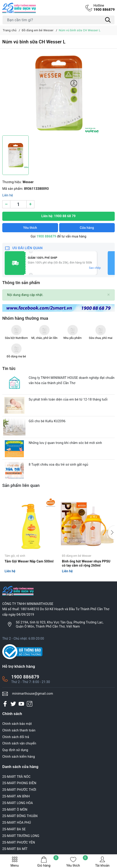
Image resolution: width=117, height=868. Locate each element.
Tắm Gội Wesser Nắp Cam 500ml (29, 561)
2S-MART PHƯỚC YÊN (19, 842)
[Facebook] (5, 704)
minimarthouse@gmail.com (33, 694)
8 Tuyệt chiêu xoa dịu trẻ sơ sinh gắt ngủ (58, 464)
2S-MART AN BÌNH (16, 796)
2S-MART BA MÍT (15, 849)
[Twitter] (13, 704)
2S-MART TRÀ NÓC (16, 777)
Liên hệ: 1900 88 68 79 (58, 216)
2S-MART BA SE (14, 829)
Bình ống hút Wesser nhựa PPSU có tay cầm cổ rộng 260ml (86, 563)
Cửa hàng (87, 228)
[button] (111, 533)
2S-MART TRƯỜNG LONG (21, 836)
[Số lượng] (18, 204)
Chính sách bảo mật (17, 724)
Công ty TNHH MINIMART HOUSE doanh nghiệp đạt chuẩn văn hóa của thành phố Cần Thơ (72, 380)
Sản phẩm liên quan (21, 485)
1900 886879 (104, 8)
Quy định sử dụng (15, 750)
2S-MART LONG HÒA (18, 803)
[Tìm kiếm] (108, 20)
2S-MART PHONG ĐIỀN (19, 783)
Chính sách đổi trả (16, 737)
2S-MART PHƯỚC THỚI (19, 790)
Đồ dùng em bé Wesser (77, 556)
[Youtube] (21, 704)
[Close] (109, 295)
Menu (15, 862)
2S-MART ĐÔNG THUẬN (20, 816)
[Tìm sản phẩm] (58, 20)
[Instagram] (30, 704)
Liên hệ (8, 195)
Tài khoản (102, 862)
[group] (58, 93)
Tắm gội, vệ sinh (15, 556)
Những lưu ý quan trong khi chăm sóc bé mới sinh (65, 443)
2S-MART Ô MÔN (15, 810)
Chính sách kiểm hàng (19, 757)
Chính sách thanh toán (19, 730)
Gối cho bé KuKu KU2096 (47, 421)
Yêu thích (77, 862)
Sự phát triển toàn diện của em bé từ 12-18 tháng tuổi (68, 399)
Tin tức (9, 368)
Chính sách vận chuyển (19, 743)
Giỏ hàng (48, 862)
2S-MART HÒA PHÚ (17, 823)
